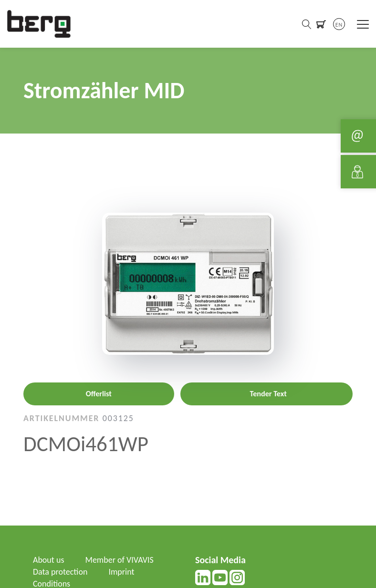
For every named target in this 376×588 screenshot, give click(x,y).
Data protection (60, 572)
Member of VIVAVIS (120, 560)
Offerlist (99, 394)
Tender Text (268, 394)
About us (48, 560)
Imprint (121, 572)
